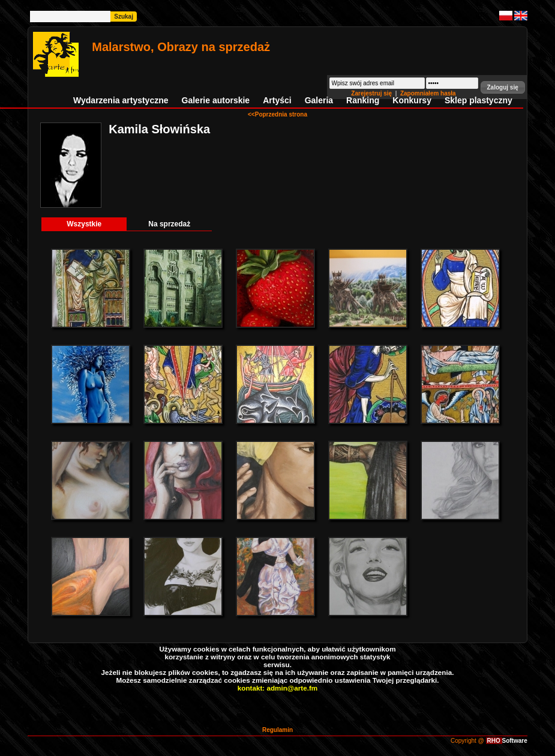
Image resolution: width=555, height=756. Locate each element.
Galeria (319, 100)
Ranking (363, 100)
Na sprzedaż (169, 224)
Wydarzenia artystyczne (121, 100)
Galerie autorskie (216, 100)
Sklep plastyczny (478, 100)
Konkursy (412, 100)
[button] (503, 87)
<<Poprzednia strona (277, 114)
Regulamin (277, 730)
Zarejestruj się (372, 93)
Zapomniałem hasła (428, 93)
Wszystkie (84, 224)
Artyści (277, 100)
